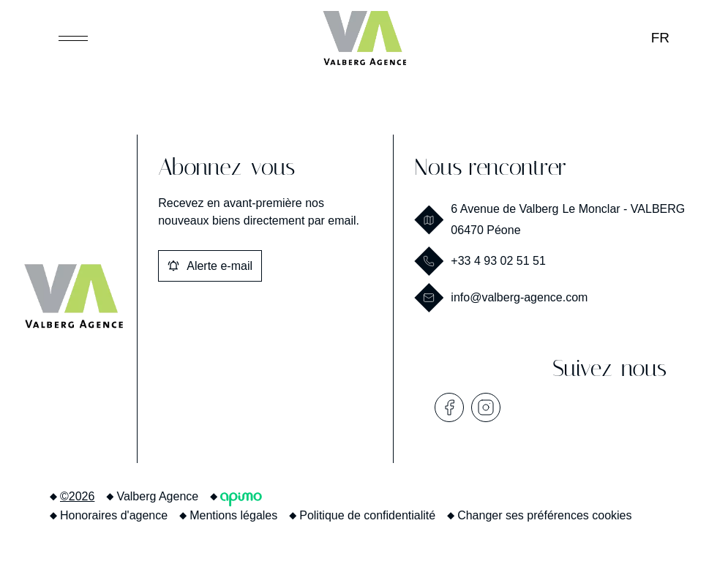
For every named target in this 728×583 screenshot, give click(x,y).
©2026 (77, 496)
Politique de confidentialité (367, 515)
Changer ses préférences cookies (544, 515)
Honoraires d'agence (114, 515)
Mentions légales (233, 515)
